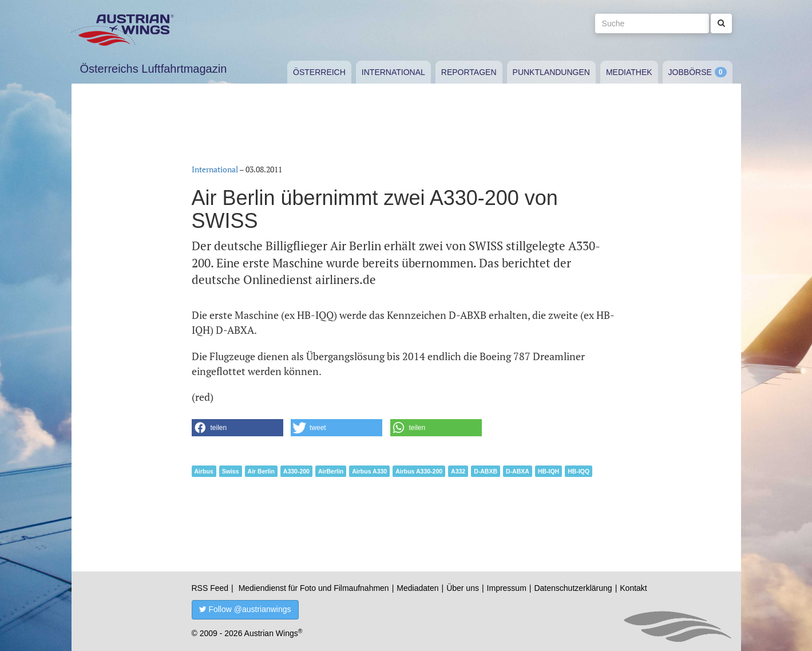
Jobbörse (690, 72)
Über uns (463, 588)
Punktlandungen (551, 72)
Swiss (231, 471)
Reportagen (469, 72)
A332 (458, 471)
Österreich (319, 72)
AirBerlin (331, 471)
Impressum (507, 588)
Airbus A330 (369, 471)
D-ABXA (518, 471)
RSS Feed (210, 588)
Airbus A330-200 (419, 471)
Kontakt (633, 588)
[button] (237, 428)
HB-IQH (548, 471)
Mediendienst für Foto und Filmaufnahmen (314, 588)
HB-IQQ (579, 471)
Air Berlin (261, 471)
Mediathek (629, 72)
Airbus (204, 471)
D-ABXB (486, 471)
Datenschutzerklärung (573, 588)
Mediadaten (417, 588)
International (393, 72)
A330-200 (296, 471)
